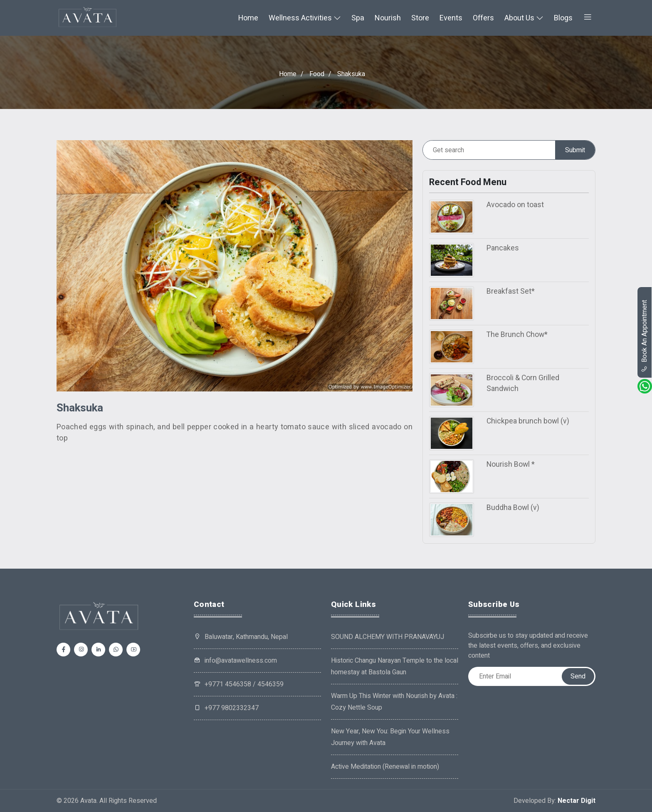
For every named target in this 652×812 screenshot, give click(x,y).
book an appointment (645, 336)
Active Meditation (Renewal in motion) (385, 767)
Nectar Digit (577, 801)
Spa (358, 18)
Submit (575, 150)
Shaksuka (351, 74)
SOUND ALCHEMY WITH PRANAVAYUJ (388, 637)
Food (317, 74)
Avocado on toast (515, 205)
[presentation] (531, 702)
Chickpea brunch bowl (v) (528, 421)
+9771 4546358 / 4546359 (239, 684)
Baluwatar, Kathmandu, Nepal (246, 637)
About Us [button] (524, 18)
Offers (483, 18)
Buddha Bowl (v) (513, 508)
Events (451, 18)
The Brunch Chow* (517, 335)
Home (248, 18)
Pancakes (503, 248)
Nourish (388, 18)
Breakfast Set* (511, 291)
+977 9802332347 (226, 708)
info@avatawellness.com (235, 661)
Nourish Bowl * (511, 464)
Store (420, 18)
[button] (588, 18)
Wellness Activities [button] (305, 18)
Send (578, 676)
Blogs (563, 18)
